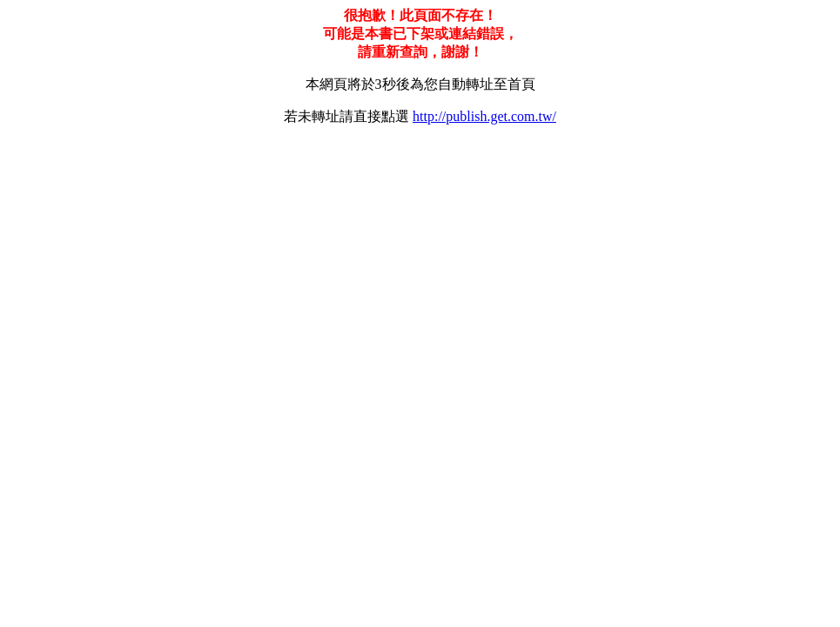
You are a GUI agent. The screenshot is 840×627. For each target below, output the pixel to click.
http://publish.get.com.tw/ (484, 116)
